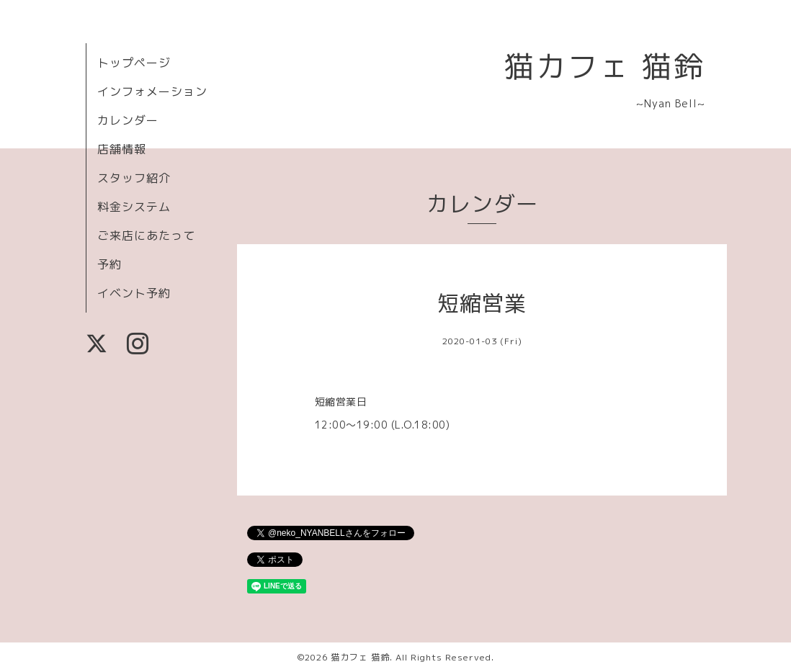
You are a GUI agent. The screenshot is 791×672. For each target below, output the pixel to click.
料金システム (134, 207)
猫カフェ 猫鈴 (605, 66)
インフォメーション (152, 91)
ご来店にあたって (146, 236)
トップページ (134, 63)
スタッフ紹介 (134, 178)
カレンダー (128, 120)
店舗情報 (122, 149)
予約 (110, 264)
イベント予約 (134, 293)
